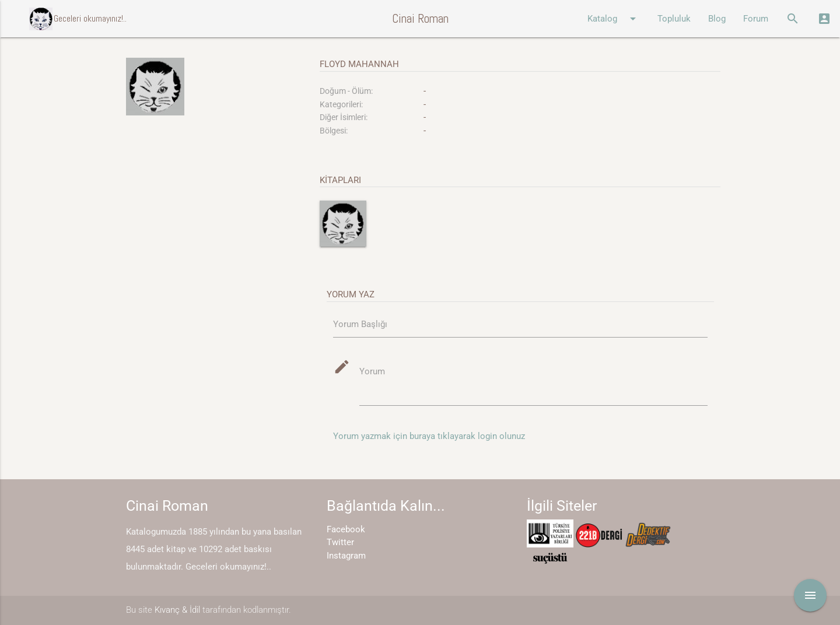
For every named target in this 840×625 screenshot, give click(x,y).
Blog (717, 19)
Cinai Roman (420, 18)
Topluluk (674, 19)
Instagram (346, 556)
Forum (756, 19)
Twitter (340, 542)
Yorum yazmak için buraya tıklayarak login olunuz (429, 436)
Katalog (614, 19)
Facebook (346, 529)
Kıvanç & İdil (177, 610)
